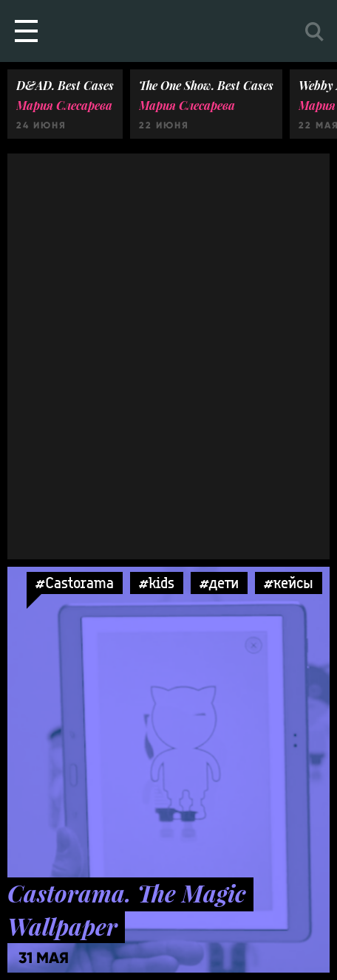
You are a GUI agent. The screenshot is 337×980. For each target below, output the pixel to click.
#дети (219, 583)
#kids (157, 583)
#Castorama (75, 583)
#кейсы (289, 583)
